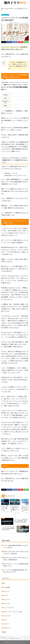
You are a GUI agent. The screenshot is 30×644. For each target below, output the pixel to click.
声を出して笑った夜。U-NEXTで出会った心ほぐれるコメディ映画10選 (16, 553)
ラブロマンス (7, 628)
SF (4, 583)
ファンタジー (7, 616)
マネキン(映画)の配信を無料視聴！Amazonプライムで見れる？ (16, 547)
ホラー (5, 620)
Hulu (5, 98)
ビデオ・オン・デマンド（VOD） (13, 612)
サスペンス (7, 599)
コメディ (6, 595)
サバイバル (7, 604)
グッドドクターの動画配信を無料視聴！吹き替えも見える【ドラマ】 (15, 571)
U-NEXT (5, 95)
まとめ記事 (7, 587)
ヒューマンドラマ (5, 15)
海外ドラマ (15, 3)
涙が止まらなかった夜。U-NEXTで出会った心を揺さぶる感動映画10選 (16, 559)
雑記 (5, 632)
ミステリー (7, 624)
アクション (7, 591)
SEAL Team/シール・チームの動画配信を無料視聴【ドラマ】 (16, 565)
